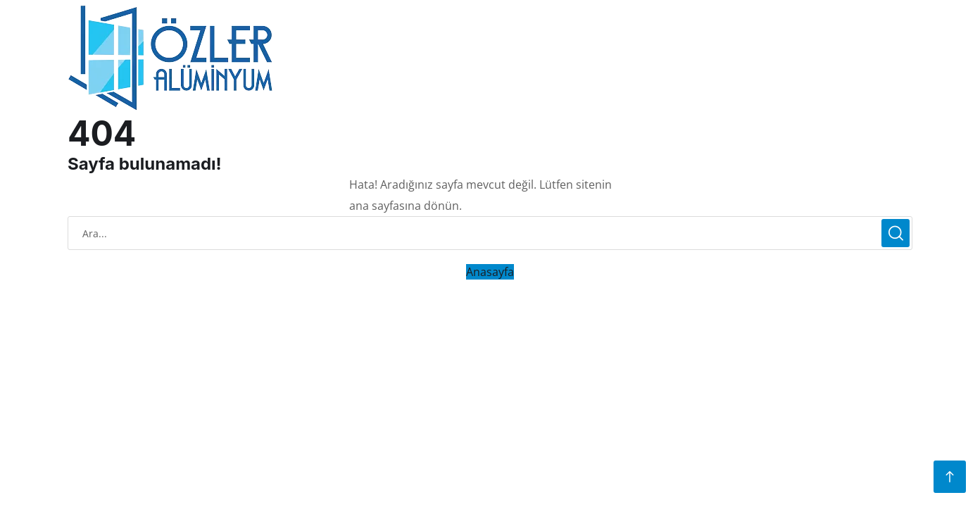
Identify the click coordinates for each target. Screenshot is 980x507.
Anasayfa (490, 272)
